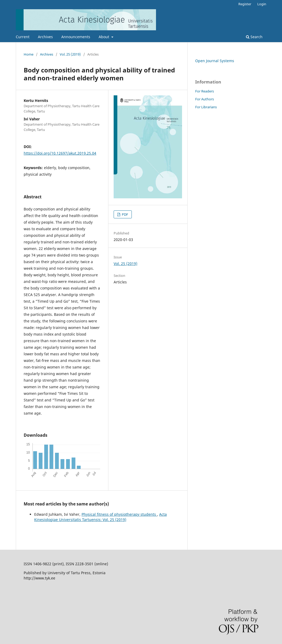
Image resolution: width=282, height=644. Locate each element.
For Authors (205, 99)
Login (262, 4)
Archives (45, 37)
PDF (125, 214)
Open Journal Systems (215, 61)
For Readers (205, 91)
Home (29, 54)
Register (245, 4)
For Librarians (206, 107)
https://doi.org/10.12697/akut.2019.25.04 (60, 153)
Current (23, 37)
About (104, 37)
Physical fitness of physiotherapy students (119, 514)
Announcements (76, 37)
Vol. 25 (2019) (70, 54)
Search (254, 37)
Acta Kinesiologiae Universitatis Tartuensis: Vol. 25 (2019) (100, 517)
